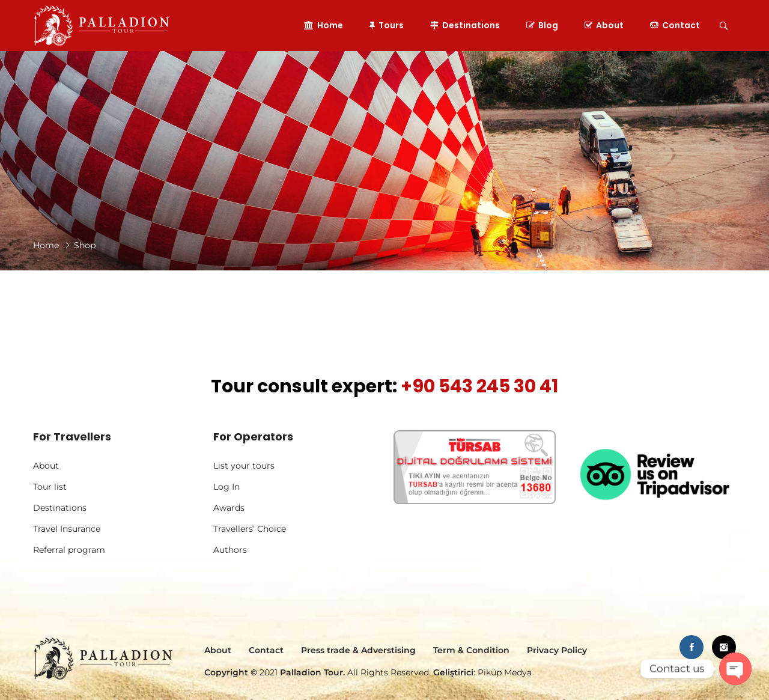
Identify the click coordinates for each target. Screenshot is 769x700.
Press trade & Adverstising (358, 650)
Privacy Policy (557, 650)
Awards (229, 508)
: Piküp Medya (481, 672)
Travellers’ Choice (250, 529)
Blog (542, 25)
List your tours (244, 466)
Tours (387, 25)
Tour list (50, 487)
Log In (226, 487)
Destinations (465, 25)
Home (324, 25)
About (604, 25)
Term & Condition (471, 650)
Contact (675, 25)
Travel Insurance (67, 529)
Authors (230, 550)
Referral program (69, 550)
